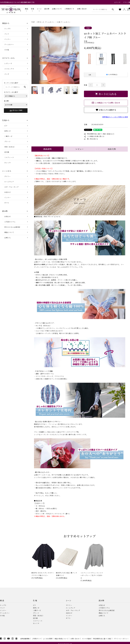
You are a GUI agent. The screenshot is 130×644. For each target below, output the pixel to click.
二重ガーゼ (8, 136)
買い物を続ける (91, 139)
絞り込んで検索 (16, 111)
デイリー (7, 176)
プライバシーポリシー (121, 639)
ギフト (7, 203)
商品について (9, 232)
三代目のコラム (10, 222)
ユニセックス (9, 69)
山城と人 (8, 238)
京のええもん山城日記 (12, 227)
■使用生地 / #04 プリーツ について (47, 217)
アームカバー (9, 44)
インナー (8, 39)
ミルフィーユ (9, 157)
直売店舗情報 (25, 639)
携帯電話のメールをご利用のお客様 (115, 117)
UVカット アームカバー (46, 22)
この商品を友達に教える (94, 136)
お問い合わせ (75, 639)
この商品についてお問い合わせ (106, 103)
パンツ (7, 34)
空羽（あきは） (10, 147)
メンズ (7, 74)
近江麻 (7, 152)
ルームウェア (9, 182)
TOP (33, 22)
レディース (8, 63)
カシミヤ (8, 163)
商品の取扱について (61, 639)
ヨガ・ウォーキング (11, 187)
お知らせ (8, 216)
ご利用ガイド (36, 639)
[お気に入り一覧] (120, 10)
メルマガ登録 (86, 639)
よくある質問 (48, 639)
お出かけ (8, 192)
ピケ (6, 126)
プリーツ (7, 141)
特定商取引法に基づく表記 (102, 639)
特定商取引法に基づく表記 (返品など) (99, 134)
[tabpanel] (56, 55)
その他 (7, 50)
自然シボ (8, 131)
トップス (7, 29)
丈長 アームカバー (64, 22)
